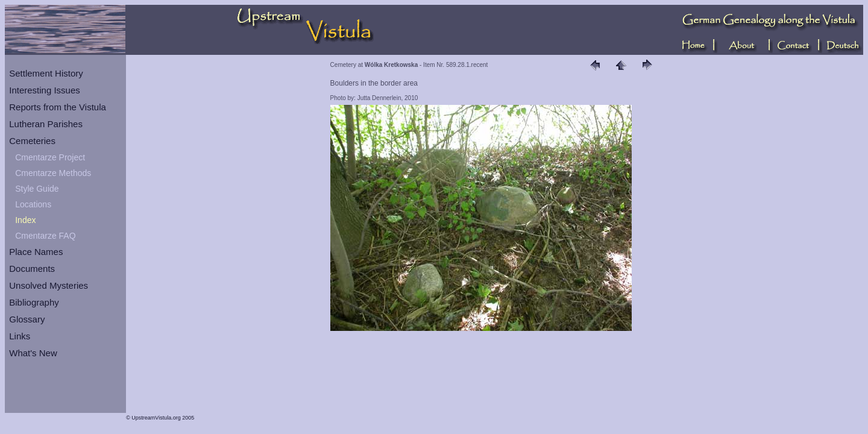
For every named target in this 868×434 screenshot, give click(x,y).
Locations (33, 204)
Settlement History (46, 73)
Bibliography (34, 302)
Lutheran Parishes (46, 124)
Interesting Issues (45, 90)
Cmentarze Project (50, 157)
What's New (33, 353)
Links (20, 336)
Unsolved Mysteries (49, 285)
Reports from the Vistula (58, 107)
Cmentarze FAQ (45, 236)
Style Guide (37, 189)
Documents (32, 269)
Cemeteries (32, 141)
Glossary (27, 319)
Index (25, 220)
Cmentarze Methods (53, 173)
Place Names (36, 252)
